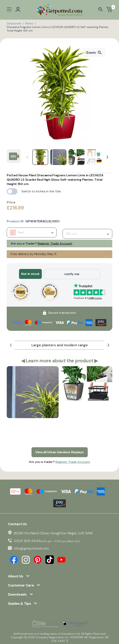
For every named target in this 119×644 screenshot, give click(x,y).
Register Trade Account (55, 243)
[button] (107, 157)
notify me (72, 274)
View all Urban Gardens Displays (59, 452)
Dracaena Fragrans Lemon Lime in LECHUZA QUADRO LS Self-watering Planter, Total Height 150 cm (58, 29)
